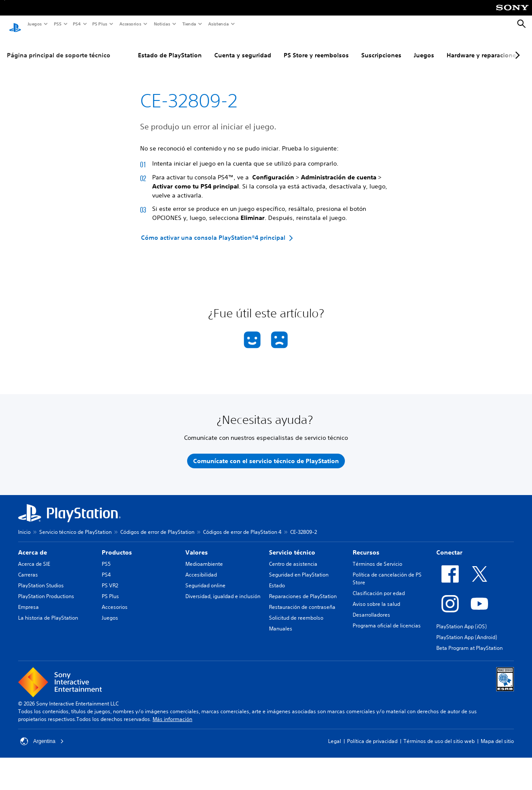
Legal (335, 733)
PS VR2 (110, 577)
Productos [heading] (117, 544)
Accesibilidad (201, 566)
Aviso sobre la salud (376, 596)
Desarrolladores (371, 607)
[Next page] (516, 47)
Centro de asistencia (293, 556)
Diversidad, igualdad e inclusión (223, 588)
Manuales (281, 620)
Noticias (162, 24)
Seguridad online (205, 577)
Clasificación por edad (379, 585)
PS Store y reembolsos (316, 47)
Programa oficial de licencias (387, 617)
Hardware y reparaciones (483, 47)
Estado (277, 577)
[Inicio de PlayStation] (15, 24)
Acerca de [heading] (33, 544)
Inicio (24, 524)
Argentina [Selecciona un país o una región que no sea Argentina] (42, 733)
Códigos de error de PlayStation (157, 524)
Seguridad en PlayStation (299, 566)
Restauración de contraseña (302, 599)
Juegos (34, 24)
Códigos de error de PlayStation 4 (242, 524)
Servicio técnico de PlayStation (75, 524)
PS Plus (99, 24)
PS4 (76, 24)
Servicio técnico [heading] (292, 544)
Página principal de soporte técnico (59, 47)
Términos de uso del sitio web (439, 733)
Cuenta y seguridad (243, 47)
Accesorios (130, 24)
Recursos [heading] (366, 544)
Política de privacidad (372, 733)
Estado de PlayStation (170, 47)
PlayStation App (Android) (467, 629)
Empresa (28, 599)
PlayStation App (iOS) (462, 618)
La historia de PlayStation (48, 610)
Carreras (28, 566)
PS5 (57, 24)
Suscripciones (381, 47)
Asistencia (218, 24)
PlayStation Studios (41, 577)
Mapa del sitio (497, 733)
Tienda (189, 24)
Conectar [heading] (449, 544)
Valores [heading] (197, 544)
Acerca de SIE (34, 556)
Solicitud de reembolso (296, 610)
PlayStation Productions (46, 588)
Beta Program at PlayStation (469, 640)
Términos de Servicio (377, 556)
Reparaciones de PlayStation (303, 588)
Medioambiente (204, 556)
